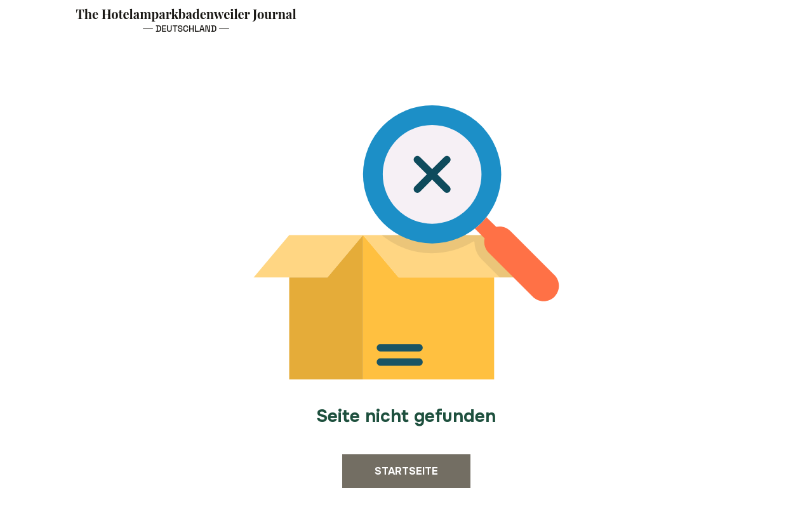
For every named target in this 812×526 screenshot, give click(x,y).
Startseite (406, 471)
